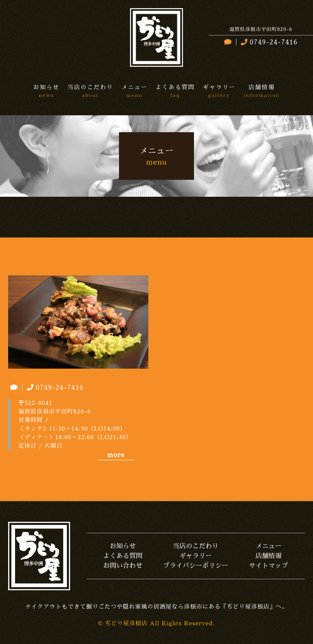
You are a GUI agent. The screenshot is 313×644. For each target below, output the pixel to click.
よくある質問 (123, 556)
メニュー (269, 546)
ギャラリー (196, 556)
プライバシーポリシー (196, 566)
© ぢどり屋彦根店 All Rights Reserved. (157, 623)
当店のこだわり (196, 546)
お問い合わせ (123, 566)
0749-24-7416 (268, 42)
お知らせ (123, 546)
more (116, 455)
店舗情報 (269, 556)
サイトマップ (269, 566)
